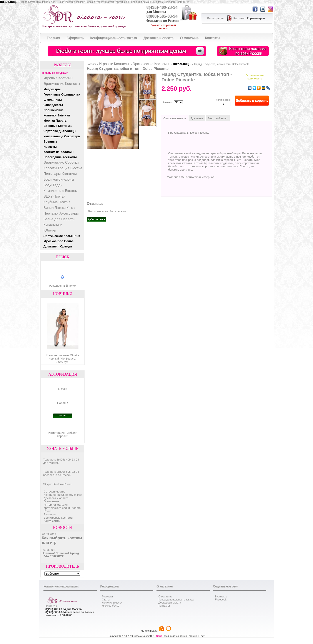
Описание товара (175, 118)
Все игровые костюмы (58, 518)
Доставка (197, 118)
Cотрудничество (54, 492)
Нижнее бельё (111, 606)
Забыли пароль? (67, 434)
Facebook (221, 600)
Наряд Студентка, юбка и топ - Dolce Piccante (222, 64)
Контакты (51, 606)
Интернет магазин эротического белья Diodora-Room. (63, 508)
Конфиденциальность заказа (63, 495)
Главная (53, 38)
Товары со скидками (55, 73)
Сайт (159, 636)
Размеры (50, 514)
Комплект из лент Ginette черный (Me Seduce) (63, 357)
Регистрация (56, 433)
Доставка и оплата (56, 498)
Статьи (106, 600)
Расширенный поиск (62, 286)
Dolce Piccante (200, 133)
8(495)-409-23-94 (162, 7)
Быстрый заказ (218, 118)
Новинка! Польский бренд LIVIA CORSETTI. (60, 555)
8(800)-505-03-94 (162, 16)
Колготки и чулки (112, 603)
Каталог (92, 64)
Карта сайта (52, 521)
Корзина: (240, 18)
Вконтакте (221, 597)
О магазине (51, 501)
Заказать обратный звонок (163, 27)
